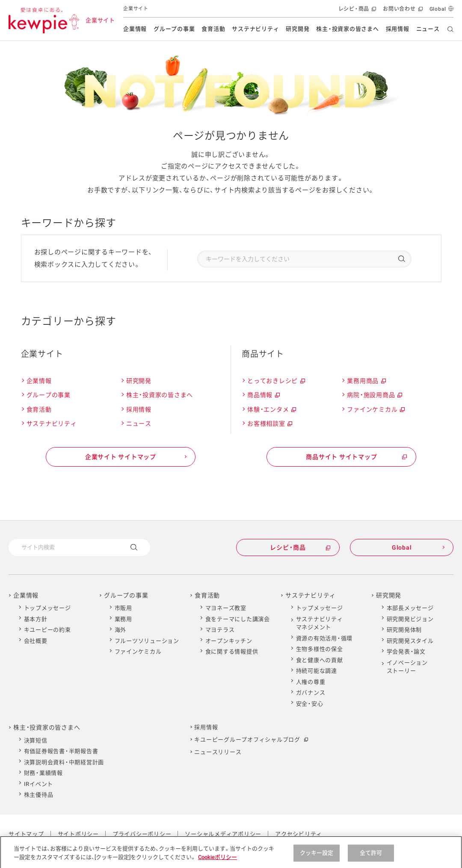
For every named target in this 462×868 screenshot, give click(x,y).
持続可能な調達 (317, 671)
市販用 (123, 608)
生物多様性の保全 (320, 649)
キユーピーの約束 (47, 630)
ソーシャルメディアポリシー (223, 834)
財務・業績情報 (43, 773)
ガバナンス (311, 693)
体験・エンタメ (271, 410)
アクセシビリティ (299, 834)
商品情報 (263, 395)
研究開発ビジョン (410, 619)
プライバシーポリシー (142, 834)
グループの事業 (174, 29)
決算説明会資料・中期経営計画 (64, 762)
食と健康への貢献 (320, 660)
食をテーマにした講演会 (238, 619)
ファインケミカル (375, 410)
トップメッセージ (47, 608)
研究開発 (298, 29)
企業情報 (135, 29)
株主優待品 (39, 795)
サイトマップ (26, 834)
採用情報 (398, 29)
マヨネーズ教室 (226, 608)
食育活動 (213, 29)
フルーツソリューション (147, 641)
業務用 (123, 619)
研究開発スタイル (410, 641)
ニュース (428, 29)
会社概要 (36, 641)
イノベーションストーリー (407, 667)
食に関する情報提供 (232, 652)
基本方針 (36, 619)
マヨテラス (220, 630)
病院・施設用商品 (374, 395)
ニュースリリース (218, 752)
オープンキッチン (229, 641)
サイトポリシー (78, 834)
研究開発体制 (404, 630)
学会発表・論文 (406, 652)
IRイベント (39, 784)
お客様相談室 (269, 424)
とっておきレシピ (276, 381)
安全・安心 (310, 704)
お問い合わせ (402, 11)
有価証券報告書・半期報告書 (61, 751)
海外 (121, 630)
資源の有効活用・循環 (324, 638)
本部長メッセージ (410, 608)
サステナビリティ (255, 29)
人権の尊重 (311, 682)
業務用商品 (366, 381)
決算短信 (36, 740)
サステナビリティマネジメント (320, 623)
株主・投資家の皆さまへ (347, 29)
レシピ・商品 (357, 11)
